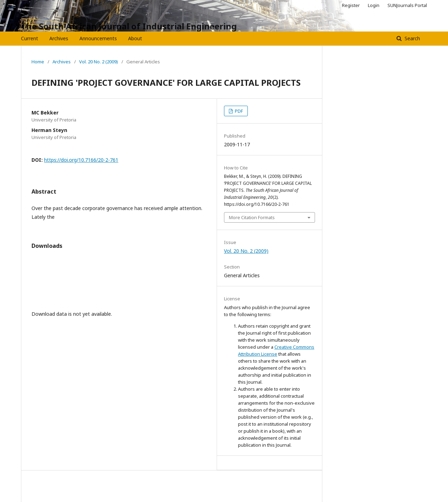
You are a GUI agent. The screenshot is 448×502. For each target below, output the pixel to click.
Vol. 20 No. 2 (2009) (99, 62)
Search (412, 38)
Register (351, 5)
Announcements (98, 38)
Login (374, 5)
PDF (238, 111)
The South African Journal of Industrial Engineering (129, 26)
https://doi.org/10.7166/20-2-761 (81, 160)
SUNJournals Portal (407, 5)
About (135, 38)
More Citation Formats (252, 217)
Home (38, 62)
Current (30, 38)
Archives (59, 38)
